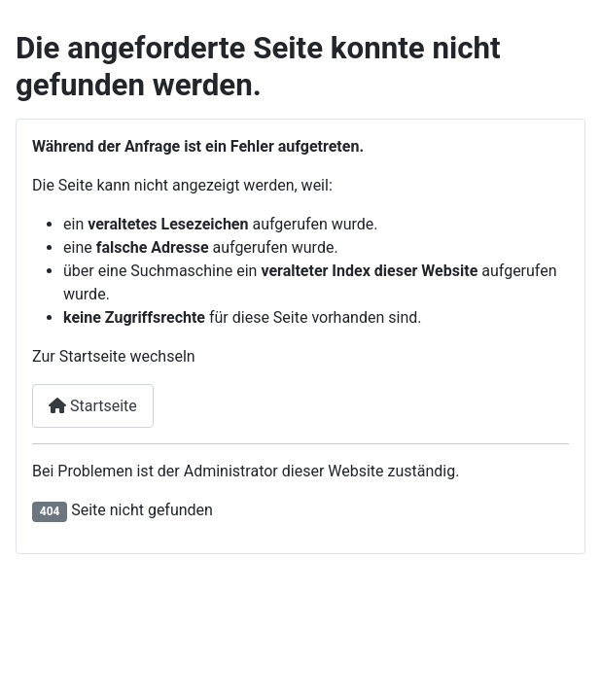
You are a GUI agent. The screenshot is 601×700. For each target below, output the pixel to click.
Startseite (93, 406)
